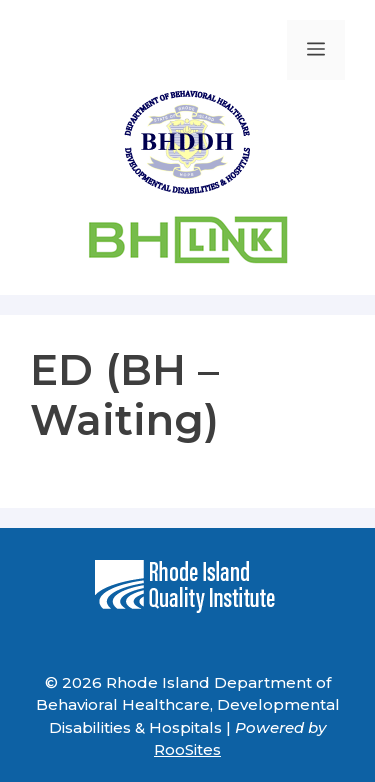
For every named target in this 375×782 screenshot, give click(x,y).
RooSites (187, 749)
